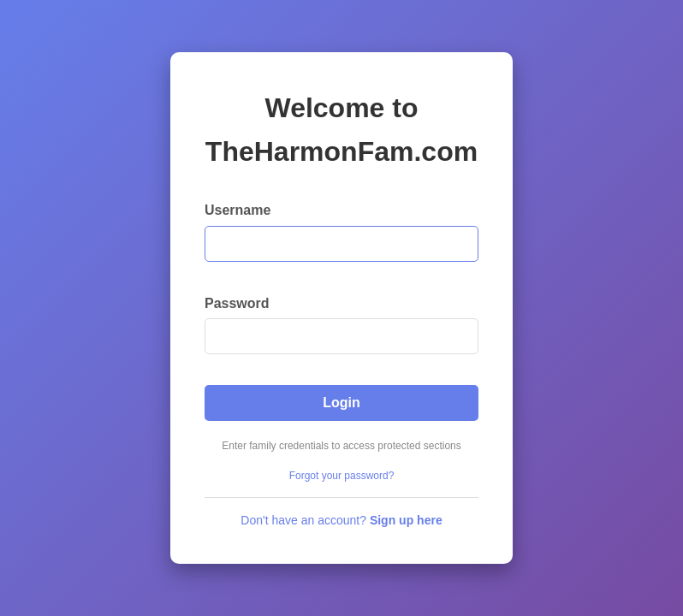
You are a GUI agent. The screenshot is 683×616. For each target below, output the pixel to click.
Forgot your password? (342, 476)
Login (341, 403)
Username (238, 210)
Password (237, 303)
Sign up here (406, 520)
